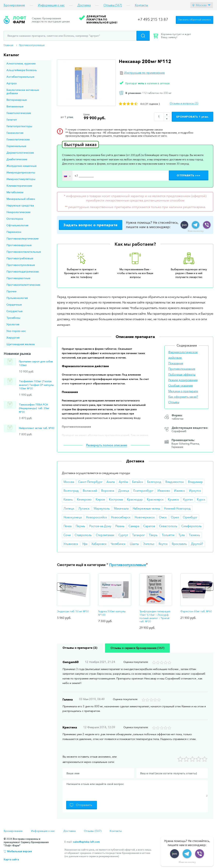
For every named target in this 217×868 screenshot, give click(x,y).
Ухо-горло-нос (16, 331)
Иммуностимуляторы (21, 179)
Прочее (11, 291)
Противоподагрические (23, 271)
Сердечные (14, 304)
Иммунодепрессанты (21, 172)
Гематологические (19, 113)
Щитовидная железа (21, 344)
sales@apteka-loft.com (86, 842)
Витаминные (15, 106)
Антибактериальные (20, 77)
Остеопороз (15, 219)
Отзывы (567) (113, 5)
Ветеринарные (17, 100)
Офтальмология (17, 225)
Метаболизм (15, 192)
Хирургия (13, 337)
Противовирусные (19, 245)
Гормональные (16, 146)
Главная (8, 45)
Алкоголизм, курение (21, 63)
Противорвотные (18, 278)
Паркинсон (14, 232)
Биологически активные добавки (23, 91)
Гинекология (15, 133)
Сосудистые (15, 311)
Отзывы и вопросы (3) (184, 103)
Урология (13, 324)
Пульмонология (17, 298)
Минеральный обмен (21, 199)
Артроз (11, 83)
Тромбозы (13, 318)
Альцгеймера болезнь (22, 70)
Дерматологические (20, 153)
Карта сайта (11, 859)
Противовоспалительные (24, 252)
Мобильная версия (19, 851)
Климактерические (19, 186)
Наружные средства (20, 205)
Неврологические (18, 212)
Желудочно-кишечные (22, 166)
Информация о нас (51, 5)
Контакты (141, 5)
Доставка (84, 5)
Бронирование (14, 5)
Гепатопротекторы (19, 126)
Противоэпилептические (23, 285)
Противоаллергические (23, 238)
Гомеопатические (18, 139)
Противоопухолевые (32, 45)
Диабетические (17, 159)
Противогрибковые (20, 258)
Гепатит (12, 120)
